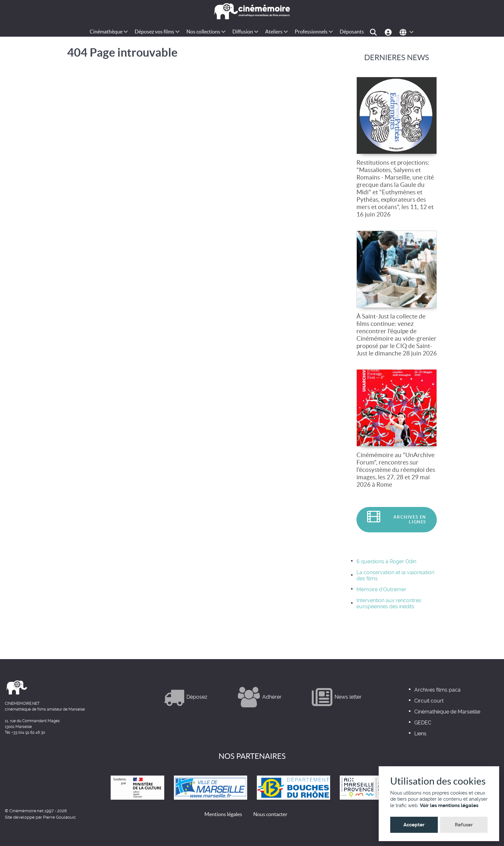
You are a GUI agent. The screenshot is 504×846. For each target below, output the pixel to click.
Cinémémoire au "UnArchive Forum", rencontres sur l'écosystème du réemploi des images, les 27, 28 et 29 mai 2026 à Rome (396, 470)
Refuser (464, 825)
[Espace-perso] (389, 32)
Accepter (414, 825)
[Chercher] (374, 32)
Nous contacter (270, 814)
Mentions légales (223, 814)
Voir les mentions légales (449, 805)
